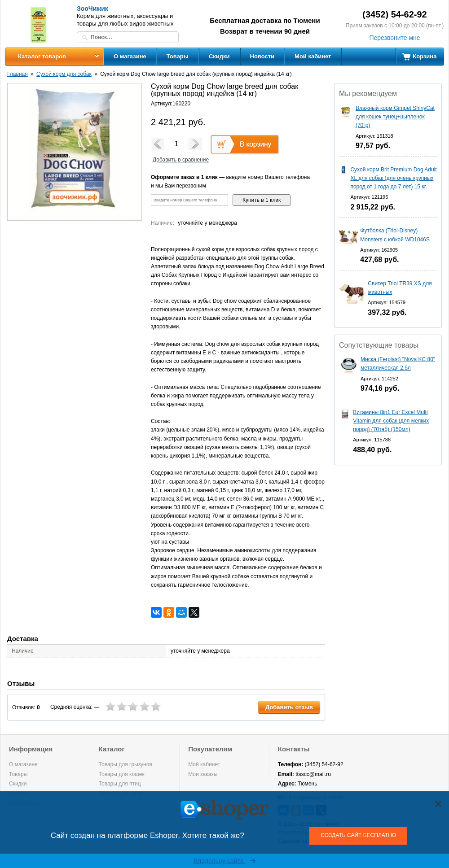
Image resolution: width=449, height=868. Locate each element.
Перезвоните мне (394, 38)
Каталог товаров (42, 56)
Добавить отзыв (289, 707)
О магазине (130, 56)
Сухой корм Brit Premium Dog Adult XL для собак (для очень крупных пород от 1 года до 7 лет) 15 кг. (393, 178)
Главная (18, 74)
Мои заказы (203, 774)
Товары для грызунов (125, 764)
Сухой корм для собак (64, 74)
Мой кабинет (313, 56)
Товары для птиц (120, 784)
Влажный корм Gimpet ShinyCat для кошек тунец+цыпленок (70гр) (395, 117)
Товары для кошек (122, 774)
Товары (178, 56)
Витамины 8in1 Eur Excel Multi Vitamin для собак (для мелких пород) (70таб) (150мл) (391, 421)
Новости (262, 56)
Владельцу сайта (225, 861)
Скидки (219, 56)
